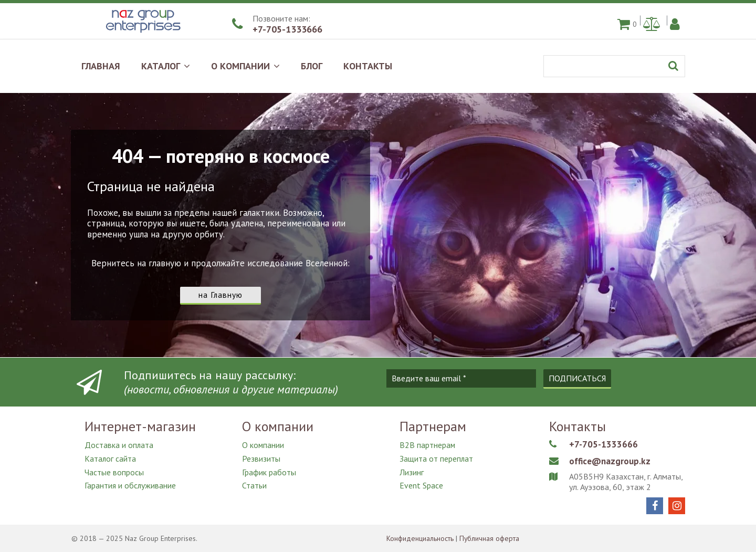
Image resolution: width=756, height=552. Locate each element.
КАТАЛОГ (166, 66)
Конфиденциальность (421, 538)
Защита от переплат (437, 457)
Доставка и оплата (119, 445)
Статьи (254, 483)
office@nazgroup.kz (611, 461)
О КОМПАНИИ (245, 66)
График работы (269, 470)
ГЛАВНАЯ (101, 66)
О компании (263, 445)
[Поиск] (614, 66)
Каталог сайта (111, 457)
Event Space (421, 483)
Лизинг (412, 470)
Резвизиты (261, 457)
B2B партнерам (428, 445)
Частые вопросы (114, 470)
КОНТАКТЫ (368, 66)
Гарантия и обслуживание (130, 483)
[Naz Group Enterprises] (142, 34)
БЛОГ (312, 66)
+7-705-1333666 (287, 29)
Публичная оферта (492, 538)
